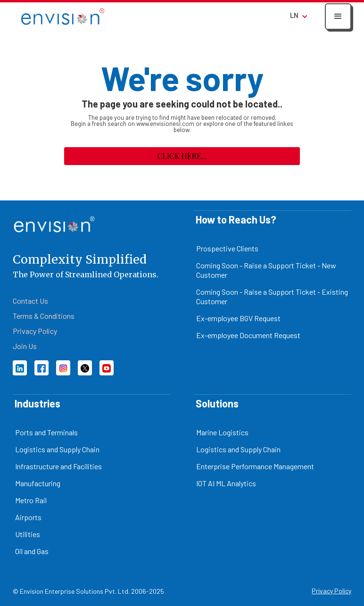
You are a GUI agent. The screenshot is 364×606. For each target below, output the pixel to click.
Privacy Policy (331, 591)
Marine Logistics (222, 432)
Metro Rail (31, 500)
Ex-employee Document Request (248, 335)
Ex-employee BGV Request (238, 318)
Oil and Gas (32, 551)
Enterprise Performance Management (255, 466)
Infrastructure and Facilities (58, 466)
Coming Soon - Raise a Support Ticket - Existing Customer (272, 296)
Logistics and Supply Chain (57, 449)
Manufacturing (38, 483)
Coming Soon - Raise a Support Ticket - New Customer (266, 270)
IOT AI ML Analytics (226, 483)
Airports (28, 517)
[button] (338, 17)
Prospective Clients (227, 248)
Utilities (28, 534)
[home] (63, 16)
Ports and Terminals (46, 432)
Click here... (182, 156)
